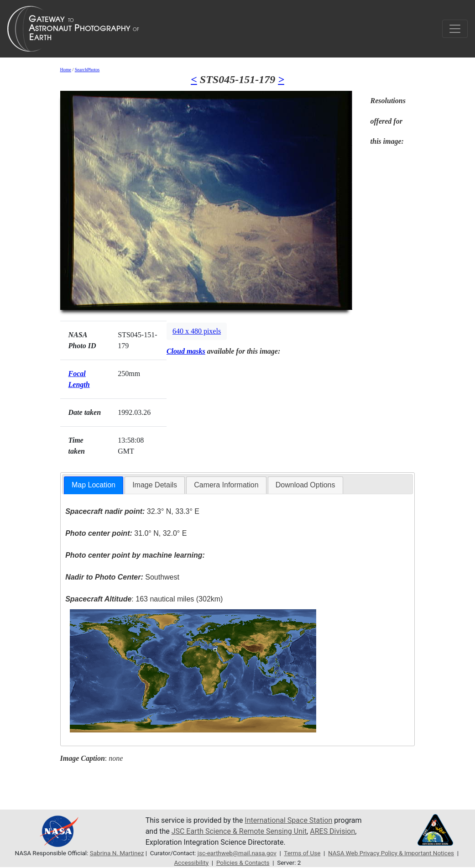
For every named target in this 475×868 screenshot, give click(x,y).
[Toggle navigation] (455, 29)
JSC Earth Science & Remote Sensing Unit (239, 831)
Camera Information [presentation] (226, 485)
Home (66, 70)
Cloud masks (186, 351)
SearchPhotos (87, 70)
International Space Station (288, 820)
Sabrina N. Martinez (117, 853)
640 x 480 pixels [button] (197, 331)
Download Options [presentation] (305, 485)
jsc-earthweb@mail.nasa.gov (237, 853)
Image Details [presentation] (155, 485)
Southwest (122, 577)
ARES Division (332, 831)
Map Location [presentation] (94, 485)
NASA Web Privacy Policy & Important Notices (391, 853)
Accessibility (192, 863)
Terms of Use (302, 853)
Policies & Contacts (243, 863)
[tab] (94, 485)
